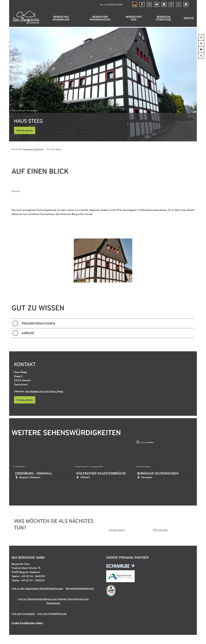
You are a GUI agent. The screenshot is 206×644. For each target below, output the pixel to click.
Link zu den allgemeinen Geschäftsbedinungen (37, 588)
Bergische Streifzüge (164, 18)
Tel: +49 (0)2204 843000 (111, 5)
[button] (142, 4)
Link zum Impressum (23, 614)
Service (189, 18)
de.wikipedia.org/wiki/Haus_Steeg (44, 391)
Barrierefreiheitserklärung (80, 588)
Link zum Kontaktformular (52, 614)
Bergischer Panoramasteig (100, 18)
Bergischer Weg (134, 18)
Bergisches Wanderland (61, 18)
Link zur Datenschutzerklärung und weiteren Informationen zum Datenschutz (53, 601)
